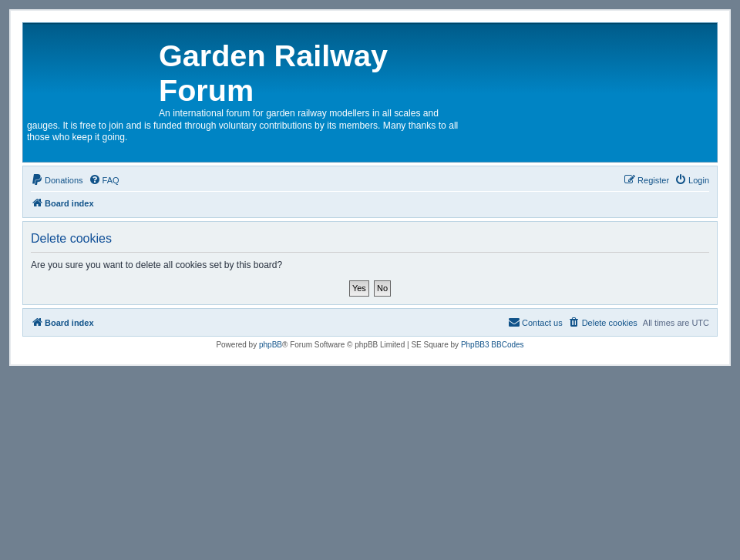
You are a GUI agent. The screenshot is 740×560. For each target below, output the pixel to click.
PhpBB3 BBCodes (493, 345)
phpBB (271, 345)
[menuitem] (57, 180)
